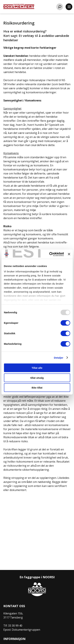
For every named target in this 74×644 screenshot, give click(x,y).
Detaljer (59, 358)
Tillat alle (37, 368)
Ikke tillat (37, 388)
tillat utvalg (37, 378)
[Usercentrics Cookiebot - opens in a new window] (49, 254)
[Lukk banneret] (69, 254)
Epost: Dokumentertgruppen (22, 630)
